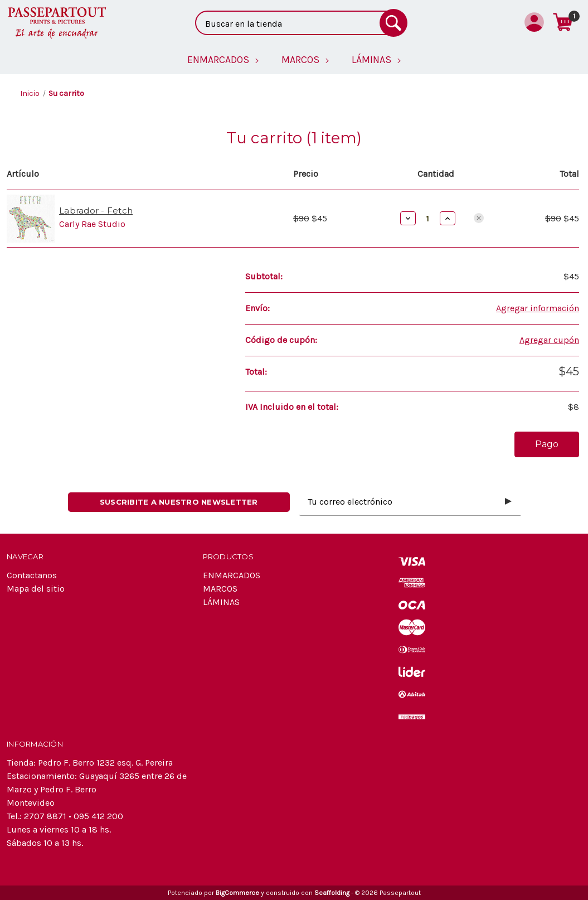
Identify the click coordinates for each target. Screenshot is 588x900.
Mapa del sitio (36, 589)
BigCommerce (237, 893)
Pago (547, 444)
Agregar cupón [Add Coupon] (549, 340)
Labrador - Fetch (96, 211)
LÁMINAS (221, 602)
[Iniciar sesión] (534, 22)
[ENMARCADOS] (223, 60)
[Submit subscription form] (508, 502)
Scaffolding (332, 893)
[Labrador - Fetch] (428, 219)
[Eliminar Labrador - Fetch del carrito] (479, 218)
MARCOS (220, 589)
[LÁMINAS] (376, 60)
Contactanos (32, 575)
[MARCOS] (305, 60)
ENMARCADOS (232, 575)
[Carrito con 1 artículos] (563, 22)
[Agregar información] (538, 308)
